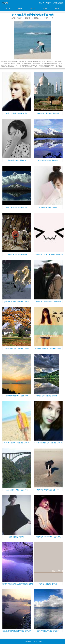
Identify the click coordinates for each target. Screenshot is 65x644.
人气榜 (54, 3)
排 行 (32, 8)
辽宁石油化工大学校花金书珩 (17, 469)
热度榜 (61, 3)
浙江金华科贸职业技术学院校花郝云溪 (17, 611)
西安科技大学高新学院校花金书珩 (48, 281)
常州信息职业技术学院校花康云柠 (17, 328)
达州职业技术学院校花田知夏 (17, 234)
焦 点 (45, 8)
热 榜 (20, 8)
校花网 (5, 3)
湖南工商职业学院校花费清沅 (17, 187)
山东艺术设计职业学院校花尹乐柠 (17, 422)
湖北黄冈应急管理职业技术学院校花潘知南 (18, 564)
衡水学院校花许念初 (17, 516)
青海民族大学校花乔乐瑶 (48, 187)
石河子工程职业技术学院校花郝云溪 (48, 328)
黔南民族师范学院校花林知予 (48, 469)
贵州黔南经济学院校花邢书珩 (17, 375)
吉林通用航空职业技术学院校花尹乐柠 (48, 422)
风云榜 (42, 3)
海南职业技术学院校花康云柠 (48, 93)
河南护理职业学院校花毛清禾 (48, 611)
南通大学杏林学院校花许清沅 (17, 93)
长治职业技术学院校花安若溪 (47, 375)
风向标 (48, 3)
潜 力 (8, 8)
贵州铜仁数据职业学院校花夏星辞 (17, 281)
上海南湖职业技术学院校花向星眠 (48, 516)
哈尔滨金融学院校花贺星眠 (48, 140)
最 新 (57, 8)
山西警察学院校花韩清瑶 (17, 140)
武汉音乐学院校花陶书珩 (48, 564)
